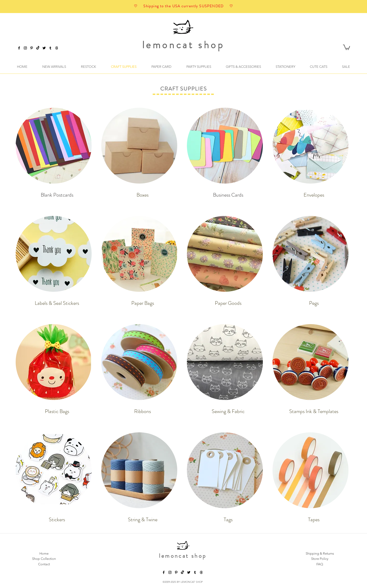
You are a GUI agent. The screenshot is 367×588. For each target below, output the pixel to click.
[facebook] (19, 48)
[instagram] (25, 48)
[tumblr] (50, 48)
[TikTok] (38, 48)
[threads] (201, 572)
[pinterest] (32, 48)
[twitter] (44, 48)
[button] (347, 47)
